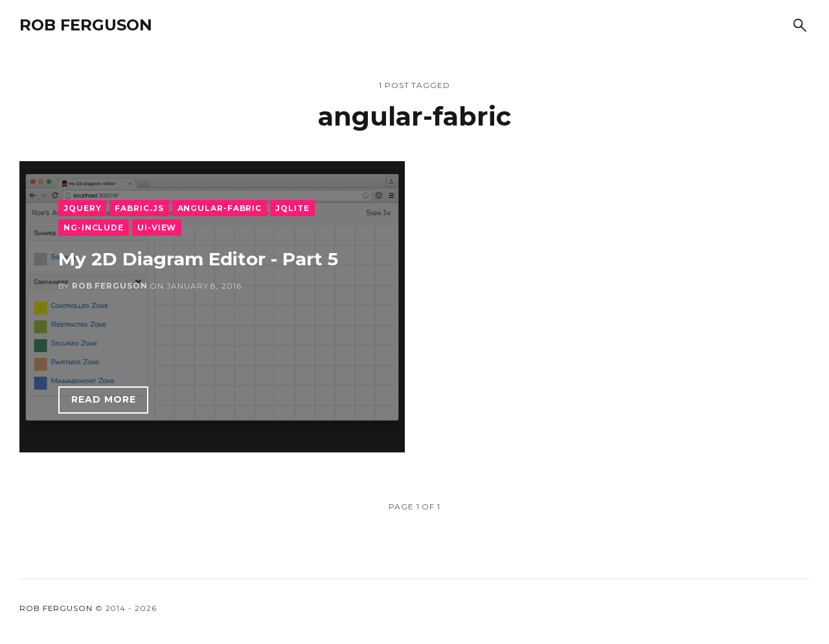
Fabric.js (139, 208)
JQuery (82, 208)
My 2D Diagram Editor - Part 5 (198, 259)
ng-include (94, 228)
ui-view (157, 228)
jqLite (292, 208)
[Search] (800, 25)
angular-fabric (220, 208)
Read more (104, 399)
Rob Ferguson (86, 25)
